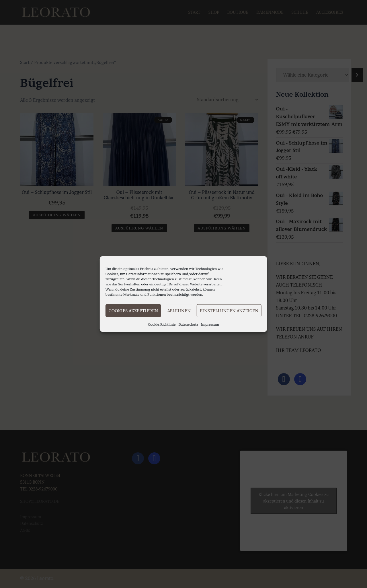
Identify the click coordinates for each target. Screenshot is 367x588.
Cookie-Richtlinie (162, 324)
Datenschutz (189, 324)
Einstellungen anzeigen (229, 310)
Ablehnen (179, 310)
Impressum (210, 324)
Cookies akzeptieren (133, 310)
